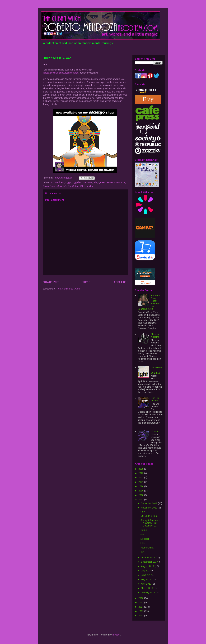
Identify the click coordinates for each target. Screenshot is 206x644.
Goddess (87, 182)
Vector (90, 186)
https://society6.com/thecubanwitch (61, 73)
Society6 (62, 186)
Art (52, 182)
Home (86, 282)
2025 (141, 469)
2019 (141, 491)
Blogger (116, 635)
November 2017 (149, 508)
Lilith (143, 543)
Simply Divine (49, 186)
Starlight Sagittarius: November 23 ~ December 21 (151, 523)
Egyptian (77, 182)
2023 (141, 473)
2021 (141, 482)
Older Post (120, 282)
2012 (141, 616)
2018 (141, 495)
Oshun (144, 530)
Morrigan (145, 539)
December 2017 (149, 503)
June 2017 (147, 575)
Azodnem (59, 182)
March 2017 (147, 588)
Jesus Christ (147, 548)
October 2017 (148, 557)
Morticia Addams (155, 335)
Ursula (154, 431)
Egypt (68, 182)
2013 (141, 611)
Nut (142, 534)
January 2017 (148, 592)
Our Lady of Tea (149, 516)
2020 (141, 486)
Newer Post (51, 282)
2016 (141, 598)
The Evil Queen (155, 399)
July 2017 (146, 571)
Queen (102, 182)
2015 (141, 602)
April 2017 (146, 584)
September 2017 (150, 562)
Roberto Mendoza (116, 182)
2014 (141, 607)
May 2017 (146, 579)
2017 (141, 499)
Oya (143, 512)
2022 (141, 478)
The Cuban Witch (76, 186)
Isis (95, 182)
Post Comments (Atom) (69, 289)
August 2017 (148, 566)
